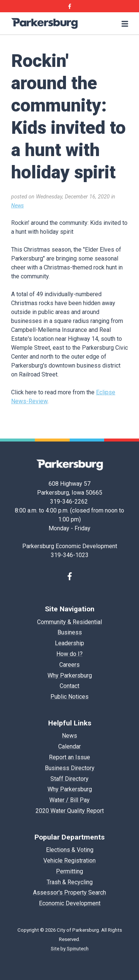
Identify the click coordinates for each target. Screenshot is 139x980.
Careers (69, 665)
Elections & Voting (70, 850)
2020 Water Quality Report (70, 811)
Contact (69, 686)
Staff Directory (69, 779)
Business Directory (70, 768)
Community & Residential (69, 622)
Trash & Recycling (70, 882)
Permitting (69, 871)
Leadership (69, 643)
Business (70, 632)
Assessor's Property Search (69, 892)
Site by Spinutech (70, 949)
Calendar (69, 746)
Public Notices (69, 697)
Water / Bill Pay (69, 800)
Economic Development (70, 903)
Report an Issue (69, 757)
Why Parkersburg (70, 675)
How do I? (69, 654)
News (17, 206)
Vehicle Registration (69, 861)
